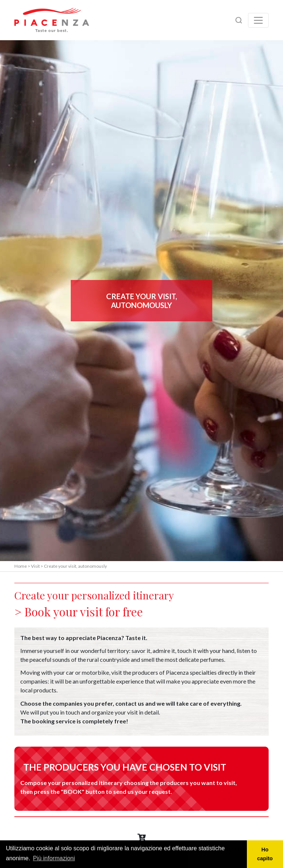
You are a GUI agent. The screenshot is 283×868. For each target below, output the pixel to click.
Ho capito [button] (265, 854)
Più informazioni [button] (54, 858)
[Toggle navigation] (258, 20)
